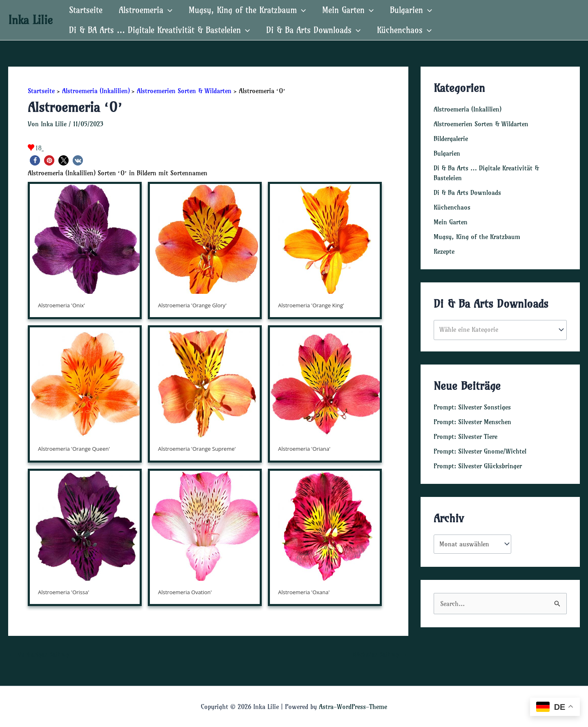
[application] (168, 10)
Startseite (86, 10)
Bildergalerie (451, 139)
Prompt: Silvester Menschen (472, 422)
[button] (35, 160)
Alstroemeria (146, 10)
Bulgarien (411, 10)
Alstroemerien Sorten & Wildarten (481, 124)
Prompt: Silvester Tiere (465, 436)
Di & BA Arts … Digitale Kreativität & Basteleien (159, 30)
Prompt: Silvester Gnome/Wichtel (480, 451)
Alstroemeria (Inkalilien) (468, 109)
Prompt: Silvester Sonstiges (472, 407)
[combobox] (500, 330)
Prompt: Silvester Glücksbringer (478, 466)
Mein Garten (348, 10)
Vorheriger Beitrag (39, 654)
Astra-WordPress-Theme (353, 707)
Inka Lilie (30, 20)
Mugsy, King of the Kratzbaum (247, 10)
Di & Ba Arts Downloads (313, 30)
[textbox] (496, 330)
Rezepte (444, 251)
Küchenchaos (404, 30)
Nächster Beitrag (380, 654)
